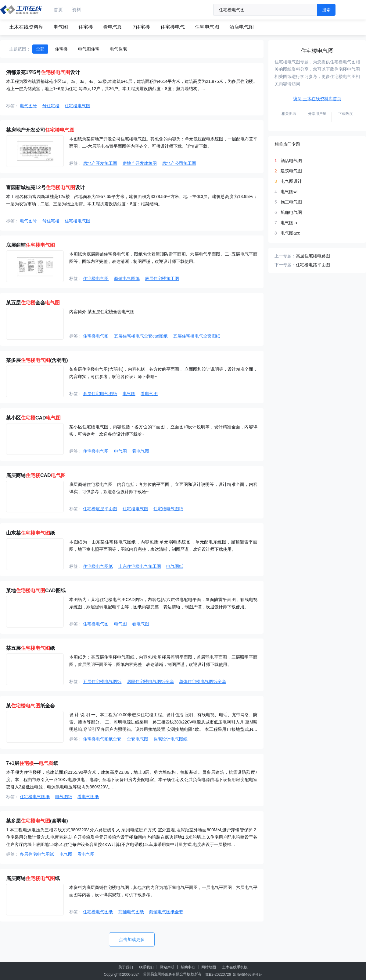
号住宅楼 (51, 106)
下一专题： (285, 265)
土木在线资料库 (26, 27)
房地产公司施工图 (179, 163)
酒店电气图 (242, 27)
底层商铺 (30, 245)
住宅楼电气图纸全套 (102, 739)
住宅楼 (86, 27)
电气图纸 (175, 566)
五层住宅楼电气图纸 (102, 681)
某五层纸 (30, 648)
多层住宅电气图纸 (100, 394)
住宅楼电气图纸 (168, 509)
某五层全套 (33, 303)
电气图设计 (291, 181)
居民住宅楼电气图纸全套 (150, 681)
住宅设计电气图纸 (170, 739)
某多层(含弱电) (37, 360)
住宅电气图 (207, 27)
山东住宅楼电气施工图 (140, 566)
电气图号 (28, 106)
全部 (40, 49)
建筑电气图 (291, 171)
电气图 (61, 27)
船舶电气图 (291, 212)
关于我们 (126, 967)
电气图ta (289, 223)
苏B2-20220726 (218, 975)
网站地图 (209, 967)
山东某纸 (30, 533)
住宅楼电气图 (77, 106)
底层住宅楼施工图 (162, 278)
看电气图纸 (88, 797)
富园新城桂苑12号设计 (45, 188)
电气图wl (289, 192)
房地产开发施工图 (100, 163)
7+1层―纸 (32, 763)
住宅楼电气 (173, 27)
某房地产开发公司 (40, 130)
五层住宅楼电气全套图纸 (197, 336)
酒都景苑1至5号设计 (43, 72)
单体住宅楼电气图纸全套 (203, 681)
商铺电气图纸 (127, 278)
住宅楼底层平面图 (100, 509)
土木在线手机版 (235, 967)
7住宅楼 (141, 27)
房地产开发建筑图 (140, 163)
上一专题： (285, 256)
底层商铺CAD (36, 475)
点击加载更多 (132, 939)
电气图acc (290, 233)
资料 (77, 10)
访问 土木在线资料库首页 (317, 99)
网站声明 (167, 967)
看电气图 (113, 27)
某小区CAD (33, 418)
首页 (58, 10)
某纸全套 (30, 706)
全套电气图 (138, 739)
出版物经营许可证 (248, 975)
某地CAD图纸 (36, 591)
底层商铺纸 (33, 878)
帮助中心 (188, 967)
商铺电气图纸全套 (166, 912)
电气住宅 (118, 49)
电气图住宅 (89, 49)
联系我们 (146, 967)
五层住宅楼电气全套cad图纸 (141, 336)
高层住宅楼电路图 (313, 256)
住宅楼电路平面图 (313, 265)
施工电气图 (291, 202)
